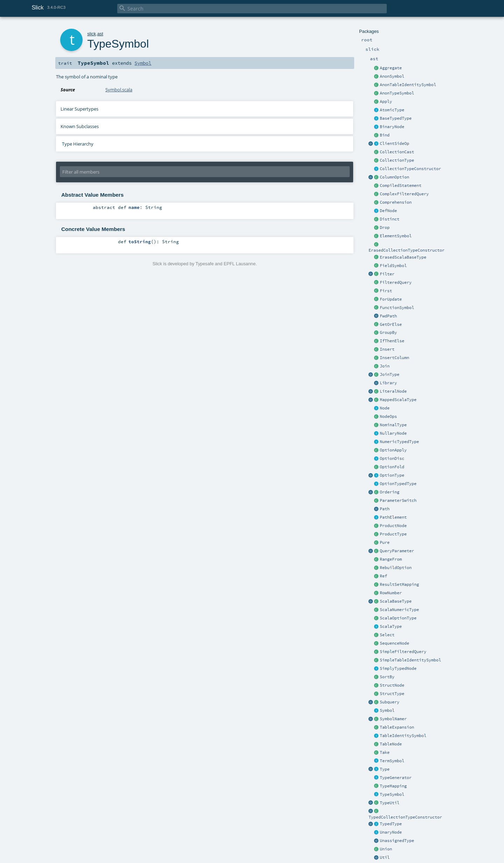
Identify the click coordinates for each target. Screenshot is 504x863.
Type (385, 769)
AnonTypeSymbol (397, 93)
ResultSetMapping (399, 584)
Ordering (390, 492)
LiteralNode (393, 391)
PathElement (393, 517)
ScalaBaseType (396, 601)
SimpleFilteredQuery (403, 652)
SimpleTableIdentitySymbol (410, 660)
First (386, 291)
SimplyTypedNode (398, 668)
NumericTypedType (399, 442)
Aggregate (391, 68)
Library (388, 383)
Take (385, 752)
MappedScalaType (398, 400)
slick (92, 34)
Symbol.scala (119, 90)
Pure (385, 542)
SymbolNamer (393, 719)
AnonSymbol (392, 76)
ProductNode (393, 526)
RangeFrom (391, 559)
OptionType (392, 475)
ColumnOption (394, 177)
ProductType (393, 534)
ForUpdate (391, 299)
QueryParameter (397, 551)
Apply (386, 101)
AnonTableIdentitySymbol (408, 85)
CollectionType (397, 160)
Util (385, 857)
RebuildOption (396, 568)
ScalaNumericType (399, 610)
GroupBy (388, 332)
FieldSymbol (393, 266)
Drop (385, 227)
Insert (387, 349)
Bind (385, 135)
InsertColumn (394, 358)
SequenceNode (394, 643)
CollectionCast (397, 152)
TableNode (391, 744)
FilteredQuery (396, 282)
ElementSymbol (396, 236)
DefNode (388, 211)
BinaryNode (392, 127)
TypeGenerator (396, 778)
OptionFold (392, 467)
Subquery (390, 702)
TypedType (391, 824)
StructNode (392, 685)
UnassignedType (397, 841)
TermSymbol (392, 761)
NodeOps (388, 416)
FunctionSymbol (397, 308)
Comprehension (396, 202)
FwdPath (388, 316)
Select (387, 635)
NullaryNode (393, 433)
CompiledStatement (401, 185)
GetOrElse (391, 324)
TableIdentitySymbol (403, 736)
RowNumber (391, 593)
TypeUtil (390, 803)
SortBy (387, 677)
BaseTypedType (396, 118)
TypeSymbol (392, 794)
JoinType (390, 374)
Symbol (387, 710)
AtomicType (392, 110)
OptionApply (393, 450)
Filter (387, 274)
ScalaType (391, 626)
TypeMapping (393, 786)
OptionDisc (392, 458)
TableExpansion (397, 727)
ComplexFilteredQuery (404, 194)
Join (385, 366)
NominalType (393, 425)
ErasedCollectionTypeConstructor (407, 250)
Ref (383, 576)
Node (385, 408)
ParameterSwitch (398, 500)
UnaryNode (391, 832)
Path (385, 509)
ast (100, 34)
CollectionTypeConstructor (410, 169)
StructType (392, 694)
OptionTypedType (398, 484)
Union (386, 849)
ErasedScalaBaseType (403, 257)
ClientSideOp (394, 143)
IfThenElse (392, 341)
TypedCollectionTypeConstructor (405, 817)
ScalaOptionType (398, 618)
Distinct (390, 219)
